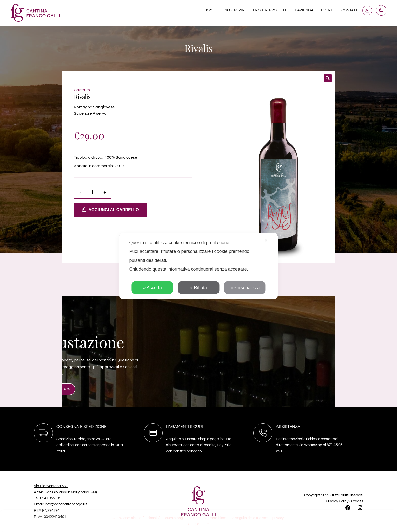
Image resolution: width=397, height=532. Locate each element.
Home (210, 10)
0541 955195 (51, 498)
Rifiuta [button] (198, 287)
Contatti (350, 10)
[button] (328, 78)
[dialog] (198, 266)
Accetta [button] (152, 287)
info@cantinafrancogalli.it (66, 504)
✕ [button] (266, 240)
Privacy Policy (337, 501)
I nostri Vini (234, 10)
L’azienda (304, 10)
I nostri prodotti (270, 10)
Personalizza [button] (245, 287)
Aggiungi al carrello (114, 210)
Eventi (327, 10)
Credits (357, 501)
